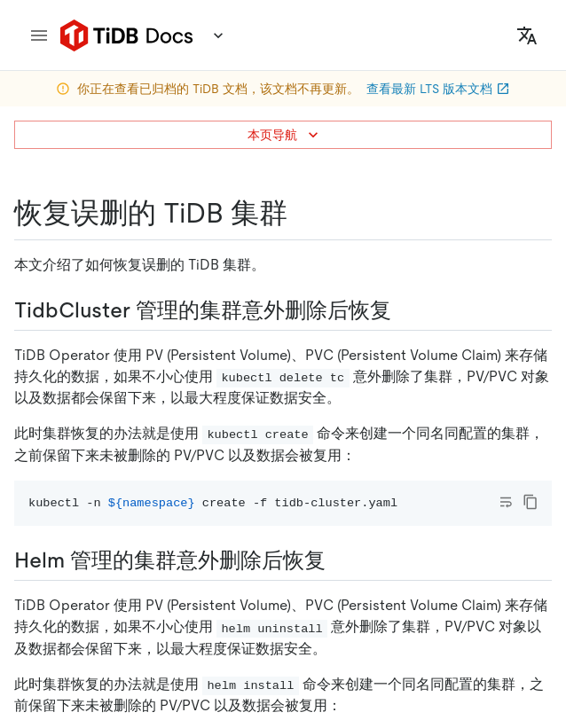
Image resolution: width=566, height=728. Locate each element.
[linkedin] (246, 638)
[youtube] (395, 638)
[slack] (320, 638)
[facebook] (283, 638)
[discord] (358, 638)
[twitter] (208, 638)
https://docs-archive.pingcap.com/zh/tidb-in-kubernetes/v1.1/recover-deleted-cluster (278, 238)
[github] (171, 638)
